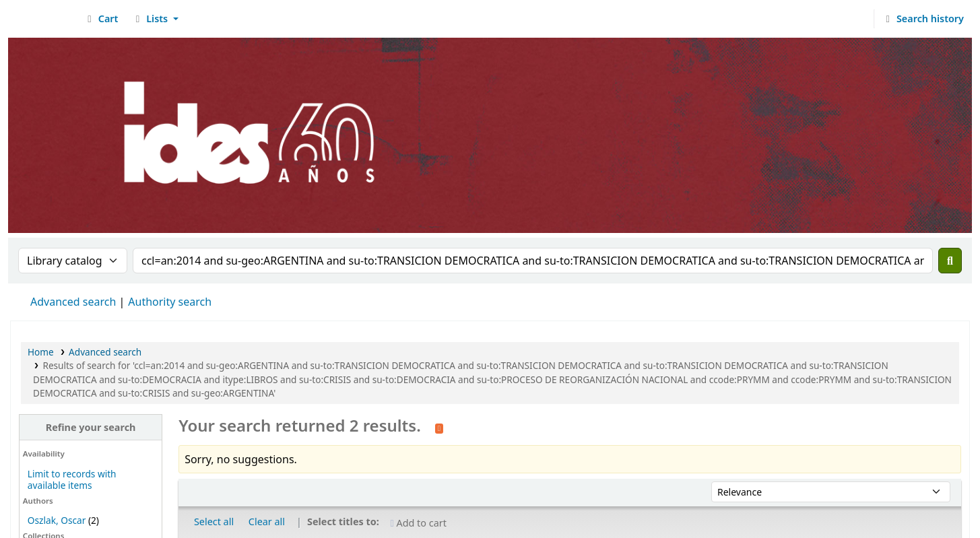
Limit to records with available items (72, 479)
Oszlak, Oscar (57, 520)
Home (41, 352)
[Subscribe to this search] (439, 427)
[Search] (950, 261)
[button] (101, 19)
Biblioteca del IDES (44, 19)
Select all (214, 522)
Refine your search (91, 427)
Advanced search (73, 302)
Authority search (170, 302)
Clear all (267, 522)
